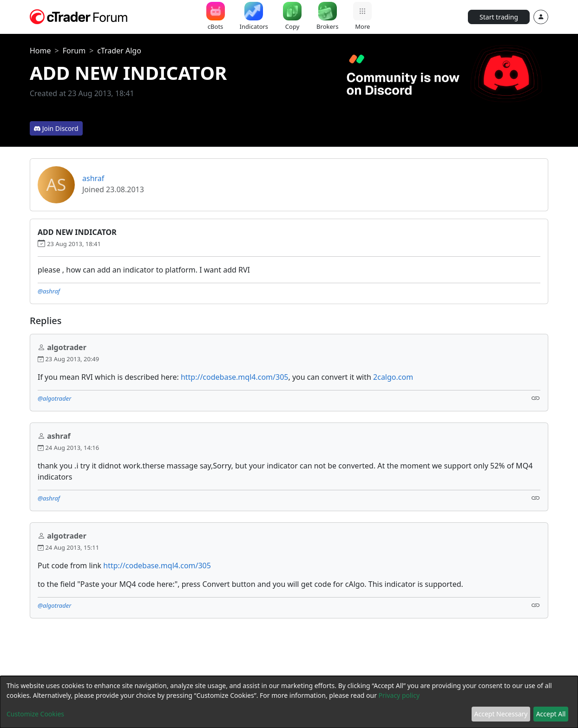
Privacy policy (399, 695)
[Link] (536, 398)
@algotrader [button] (54, 398)
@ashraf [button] (49, 291)
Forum (74, 51)
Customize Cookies (35, 714)
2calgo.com (393, 377)
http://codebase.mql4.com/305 (235, 377)
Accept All (551, 714)
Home (40, 51)
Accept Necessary (501, 714)
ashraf (93, 178)
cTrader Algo (119, 51)
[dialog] (289, 702)
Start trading (499, 17)
